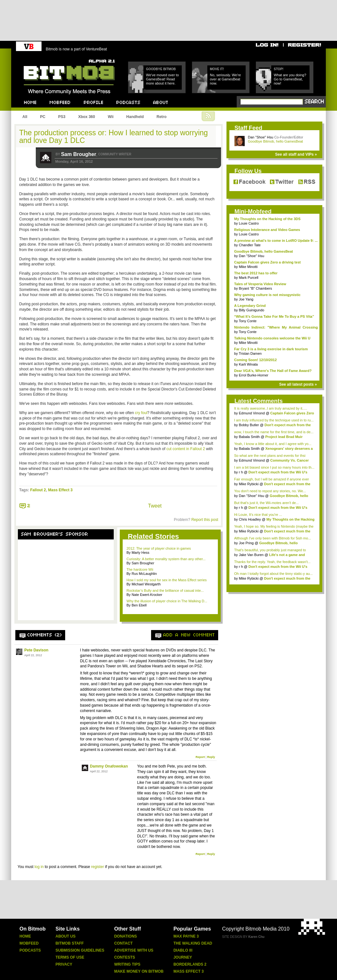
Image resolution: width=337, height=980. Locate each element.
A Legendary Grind (250, 306)
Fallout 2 (38, 490)
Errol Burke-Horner (254, 375)
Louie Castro (249, 223)
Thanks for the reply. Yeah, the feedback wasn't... (272, 562)
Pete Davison (36, 650)
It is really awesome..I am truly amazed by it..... (271, 408)
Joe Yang (246, 299)
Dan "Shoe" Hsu (260, 137)
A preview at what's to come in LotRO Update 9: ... (276, 241)
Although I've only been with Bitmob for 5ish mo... (273, 538)
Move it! (217, 69)
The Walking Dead (193, 943)
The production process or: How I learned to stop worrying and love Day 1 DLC (114, 137)
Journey (183, 957)
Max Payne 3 (186, 936)
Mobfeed (29, 943)
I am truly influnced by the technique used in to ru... (274, 420)
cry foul (141, 413)
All (25, 117)
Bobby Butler (249, 425)
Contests (124, 957)
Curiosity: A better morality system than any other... (166, 559)
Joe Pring (246, 543)
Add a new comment (189, 635)
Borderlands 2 (190, 964)
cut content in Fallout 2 (186, 449)
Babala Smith (249, 437)
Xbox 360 (87, 117)
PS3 (62, 117)
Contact (123, 943)
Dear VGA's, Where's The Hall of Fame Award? (273, 371)
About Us (66, 936)
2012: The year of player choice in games (159, 548)
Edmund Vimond (252, 413)
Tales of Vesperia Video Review (260, 284)
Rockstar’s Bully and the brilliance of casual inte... (165, 590)
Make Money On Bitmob (139, 971)
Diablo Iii (183, 950)
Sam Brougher (79, 154)
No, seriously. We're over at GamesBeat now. (225, 79)
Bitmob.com (38, 58)
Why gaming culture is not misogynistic (267, 295)
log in (39, 867)
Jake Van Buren (251, 555)
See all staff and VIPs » (296, 154)
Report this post (205, 520)
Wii (111, 117)
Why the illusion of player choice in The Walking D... (167, 601)
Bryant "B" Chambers (256, 288)
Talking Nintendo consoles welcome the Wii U (272, 338)
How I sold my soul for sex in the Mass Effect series (167, 580)
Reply (211, 757)
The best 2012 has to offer (256, 273)
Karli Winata (248, 364)
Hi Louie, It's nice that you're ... (258, 515)
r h (241, 472)
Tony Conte (248, 321)
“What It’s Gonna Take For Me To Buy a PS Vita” (274, 316)
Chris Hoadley (250, 519)
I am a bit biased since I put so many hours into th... (274, 467)
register (97, 867)
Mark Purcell (249, 278)
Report (200, 757)
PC (43, 117)
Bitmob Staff (70, 943)
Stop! (279, 69)
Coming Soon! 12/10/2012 (255, 360)
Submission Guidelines (80, 950)
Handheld (135, 117)
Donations (125, 936)
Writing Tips (127, 964)
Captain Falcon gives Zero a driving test (267, 262)
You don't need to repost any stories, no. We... (270, 491)
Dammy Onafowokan (109, 766)
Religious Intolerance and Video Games (267, 230)
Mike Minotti (248, 267)
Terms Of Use (70, 957)
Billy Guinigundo (252, 310)
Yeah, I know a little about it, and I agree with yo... (273, 444)
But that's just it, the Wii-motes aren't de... (266, 503)
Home (25, 936)
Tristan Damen (250, 353)
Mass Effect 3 (60, 490)
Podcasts (30, 950)
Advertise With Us (134, 950)
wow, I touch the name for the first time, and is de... (274, 432)
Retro (161, 117)
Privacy (64, 964)
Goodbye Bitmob (161, 69)
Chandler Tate (250, 245)
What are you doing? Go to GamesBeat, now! (290, 79)
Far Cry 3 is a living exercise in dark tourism (271, 349)
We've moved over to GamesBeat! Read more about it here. (162, 79)
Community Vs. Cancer (289, 460)
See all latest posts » (298, 384)
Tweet (155, 506)
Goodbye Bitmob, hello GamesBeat (275, 141)
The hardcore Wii (140, 569)
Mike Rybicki (249, 484)
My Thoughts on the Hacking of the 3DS (267, 219)
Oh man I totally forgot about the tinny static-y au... (273, 574)
